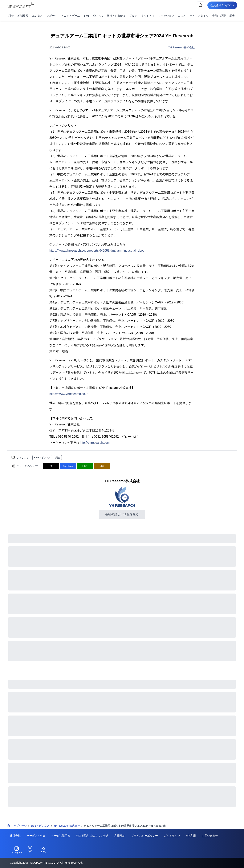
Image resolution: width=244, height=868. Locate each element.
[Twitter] (30, 850)
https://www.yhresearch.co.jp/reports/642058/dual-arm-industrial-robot (96, 251)
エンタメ (37, 16)
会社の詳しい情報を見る (122, 514)
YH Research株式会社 (181, 47)
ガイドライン (172, 836)
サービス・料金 (36, 836)
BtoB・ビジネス (93, 16)
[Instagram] (17, 850)
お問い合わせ (210, 836)
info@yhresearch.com (95, 443)
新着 (11, 16)
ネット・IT (148, 16)
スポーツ (52, 16)
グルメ (133, 16)
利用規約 (120, 836)
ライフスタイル (199, 16)
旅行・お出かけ (116, 16)
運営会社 (15, 836)
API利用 (191, 836)
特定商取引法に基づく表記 (92, 836)
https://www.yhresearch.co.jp (69, 394)
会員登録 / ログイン (222, 5)
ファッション (166, 16)
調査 (232, 16)
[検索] (201, 5)
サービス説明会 (61, 836)
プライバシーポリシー (144, 836)
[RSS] (43, 850)
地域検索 (23, 16)
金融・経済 (219, 16)
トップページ (17, 826)
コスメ (182, 16)
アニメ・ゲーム (71, 16)
